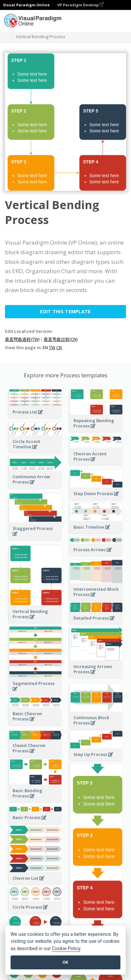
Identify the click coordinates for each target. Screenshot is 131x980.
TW (52, 347)
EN (45, 347)
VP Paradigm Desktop (80, 5)
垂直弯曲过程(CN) (61, 339)
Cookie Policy (66, 949)
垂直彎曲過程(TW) (22, 339)
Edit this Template (65, 311)
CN (59, 347)
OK (65, 962)
